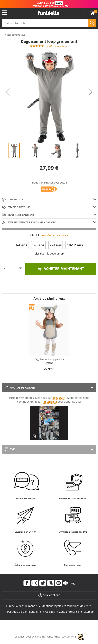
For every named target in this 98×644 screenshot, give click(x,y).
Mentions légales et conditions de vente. (67, 606)
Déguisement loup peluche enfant (49, 361)
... (3, 35)
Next (91, 92)
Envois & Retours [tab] (16, 207)
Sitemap (89, 612)
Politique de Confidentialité (24, 612)
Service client (49, 595)
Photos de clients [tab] (20, 388)
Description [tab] (13, 200)
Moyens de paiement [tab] (18, 215)
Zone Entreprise (69, 612)
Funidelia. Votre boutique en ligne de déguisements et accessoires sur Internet (48, 13)
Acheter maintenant (63, 269)
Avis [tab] (10, 449)
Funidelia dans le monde (22, 606)
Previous (8, 92)
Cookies (50, 612)
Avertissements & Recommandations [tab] (29, 223)
